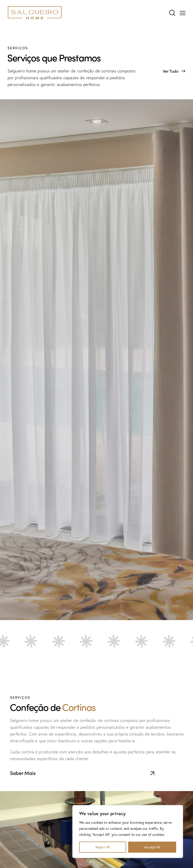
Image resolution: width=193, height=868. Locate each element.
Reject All (103, 847)
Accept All (152, 847)
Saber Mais (23, 773)
